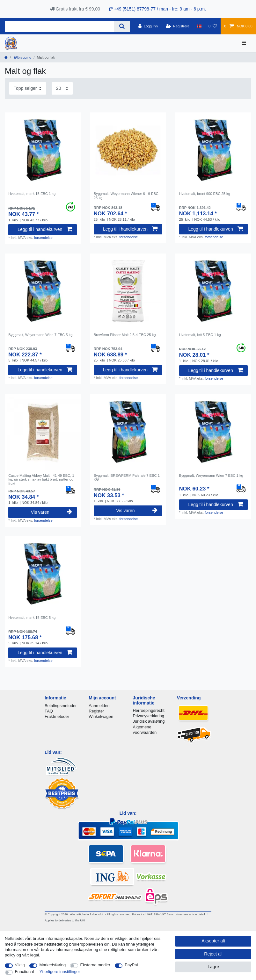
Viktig (20, 965)
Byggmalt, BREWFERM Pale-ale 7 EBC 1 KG (127, 477)
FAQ (49, 711)
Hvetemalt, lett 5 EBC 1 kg (200, 335)
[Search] (122, 26)
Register (96, 711)
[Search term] (59, 26)
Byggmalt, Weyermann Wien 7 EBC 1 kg (211, 476)
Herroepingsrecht (149, 710)
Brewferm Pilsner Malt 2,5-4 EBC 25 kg (125, 335)
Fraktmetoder (57, 716)
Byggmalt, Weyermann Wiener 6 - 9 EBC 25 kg (126, 196)
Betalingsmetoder (61, 706)
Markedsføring (52, 965)
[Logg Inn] (148, 26)
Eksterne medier (95, 965)
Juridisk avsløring (149, 721)
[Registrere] (178, 26)
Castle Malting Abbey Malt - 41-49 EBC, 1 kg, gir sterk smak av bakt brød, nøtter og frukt (41, 479)
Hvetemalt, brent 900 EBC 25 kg (205, 194)
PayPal (131, 965)
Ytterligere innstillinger (60, 972)
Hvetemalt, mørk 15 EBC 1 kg (32, 194)
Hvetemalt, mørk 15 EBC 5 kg (32, 618)
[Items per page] (62, 88)
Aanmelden (99, 706)
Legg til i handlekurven (45, 229)
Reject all (213, 954)
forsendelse (43, 238)
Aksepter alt (213, 941)
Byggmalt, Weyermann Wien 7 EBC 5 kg (40, 335)
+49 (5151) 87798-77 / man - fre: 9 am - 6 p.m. (157, 9)
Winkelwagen (101, 716)
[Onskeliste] (213, 26)
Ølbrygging (22, 57)
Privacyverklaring (149, 716)
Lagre (213, 967)
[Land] (199, 26)
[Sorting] (28, 88)
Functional (25, 972)
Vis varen (52, 512)
